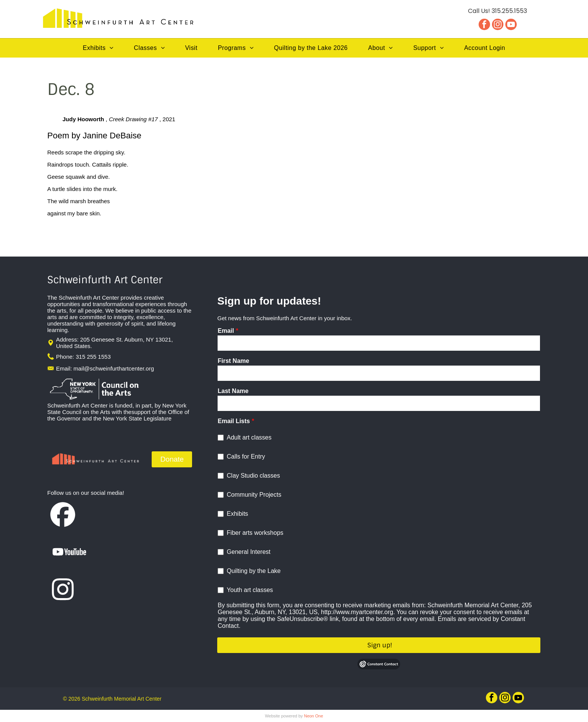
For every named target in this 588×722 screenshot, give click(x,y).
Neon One (314, 716)
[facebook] (484, 25)
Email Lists (234, 421)
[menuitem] (98, 48)
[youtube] (511, 25)
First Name (233, 361)
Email (226, 331)
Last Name (233, 391)
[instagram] (498, 25)
